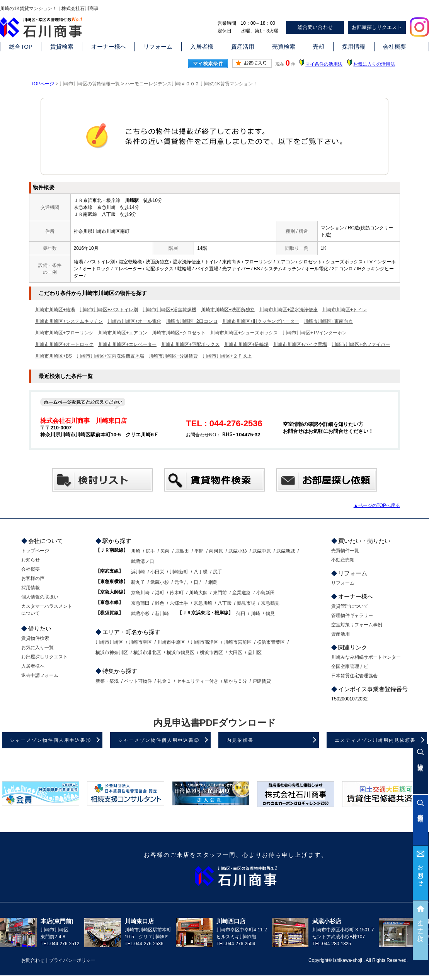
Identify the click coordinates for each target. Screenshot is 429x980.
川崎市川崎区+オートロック (64, 344)
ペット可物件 (138, 681)
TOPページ (43, 84)
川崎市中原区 (171, 642)
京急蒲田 (140, 603)
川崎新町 (179, 572)
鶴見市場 (246, 603)
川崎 (136, 551)
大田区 (235, 653)
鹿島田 (182, 551)
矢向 (165, 551)
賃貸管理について (350, 606)
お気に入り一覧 (37, 648)
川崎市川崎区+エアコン (123, 333)
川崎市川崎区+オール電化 (134, 321)
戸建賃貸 (262, 681)
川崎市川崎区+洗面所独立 (228, 310)
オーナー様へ (109, 47)
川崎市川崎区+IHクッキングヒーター (261, 321)
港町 (160, 593)
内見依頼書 (240, 740)
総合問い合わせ (315, 27)
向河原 (216, 551)
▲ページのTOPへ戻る (377, 505)
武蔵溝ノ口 (143, 561)
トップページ (35, 551)
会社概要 (395, 47)
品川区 (255, 653)
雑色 (160, 603)
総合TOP (21, 47)
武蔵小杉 (238, 551)
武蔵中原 (262, 551)
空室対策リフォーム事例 (357, 625)
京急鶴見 (270, 603)
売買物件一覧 (345, 551)
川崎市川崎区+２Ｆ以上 (227, 356)
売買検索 (284, 47)
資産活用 (243, 47)
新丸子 (138, 582)
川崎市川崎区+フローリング (64, 333)
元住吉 (181, 582)
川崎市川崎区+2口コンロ (192, 321)
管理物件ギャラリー (352, 615)
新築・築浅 (107, 681)
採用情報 (354, 47)
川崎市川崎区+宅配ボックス (190, 344)
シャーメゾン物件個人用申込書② (159, 740)
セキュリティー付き (197, 681)
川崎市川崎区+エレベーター (127, 344)
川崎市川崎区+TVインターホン (315, 333)
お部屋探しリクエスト (377, 27)
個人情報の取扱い (40, 597)
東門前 (220, 593)
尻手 (150, 551)
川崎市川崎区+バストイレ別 (109, 310)
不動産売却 (343, 560)
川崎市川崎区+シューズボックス (244, 333)
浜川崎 (138, 572)
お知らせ (31, 560)
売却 (318, 47)
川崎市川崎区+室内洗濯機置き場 (110, 356)
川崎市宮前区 (238, 642)
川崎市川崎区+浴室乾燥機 (169, 310)
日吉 (198, 582)
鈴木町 (177, 593)
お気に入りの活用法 (374, 64)
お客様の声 (33, 578)
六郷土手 (179, 603)
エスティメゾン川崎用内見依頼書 (375, 740)
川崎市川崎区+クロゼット (179, 333)
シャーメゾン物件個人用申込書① (51, 740)
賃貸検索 (62, 47)
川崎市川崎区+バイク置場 (300, 344)
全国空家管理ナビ (350, 666)
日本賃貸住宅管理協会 (354, 676)
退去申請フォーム (40, 675)
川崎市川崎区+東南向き (328, 321)
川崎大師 (198, 593)
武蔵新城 (286, 551)
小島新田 (266, 593)
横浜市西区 (211, 653)
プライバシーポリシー (72, 960)
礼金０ (164, 681)
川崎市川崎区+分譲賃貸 (173, 356)
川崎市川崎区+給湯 (55, 310)
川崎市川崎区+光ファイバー (361, 344)
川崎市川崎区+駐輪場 (246, 344)
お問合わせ (421, 872)
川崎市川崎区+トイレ (345, 310)
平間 (199, 551)
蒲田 (241, 614)
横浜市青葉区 (271, 642)
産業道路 (242, 593)
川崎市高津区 (204, 642)
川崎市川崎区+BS (54, 356)
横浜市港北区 (147, 653)
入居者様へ (33, 666)
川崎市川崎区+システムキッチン (69, 321)
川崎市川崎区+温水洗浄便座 (289, 310)
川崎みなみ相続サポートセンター (366, 657)
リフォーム (158, 47)
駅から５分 (235, 681)
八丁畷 (201, 572)
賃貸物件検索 (35, 638)
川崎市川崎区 (109, 642)
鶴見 (270, 614)
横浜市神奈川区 (112, 653)
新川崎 (162, 614)
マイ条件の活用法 (324, 64)
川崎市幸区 (140, 642)
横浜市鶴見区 (180, 653)
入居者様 (202, 47)
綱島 (213, 582)
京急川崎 (140, 593)
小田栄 (157, 572)
